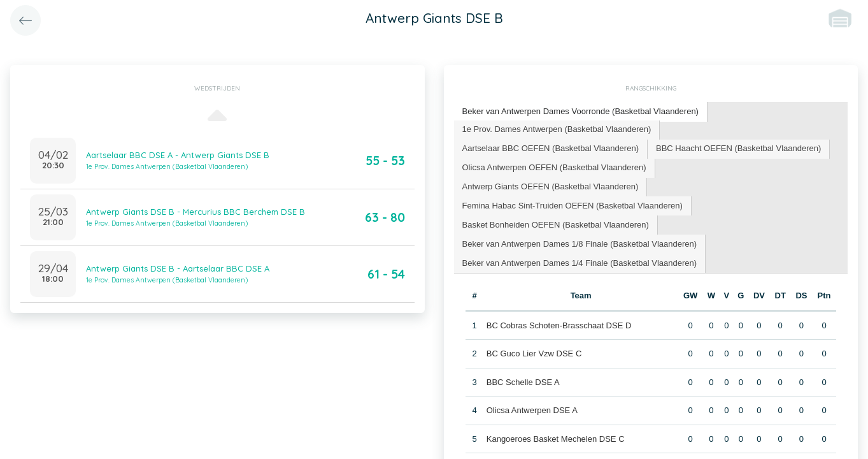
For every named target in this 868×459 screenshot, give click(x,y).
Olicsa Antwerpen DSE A (532, 410)
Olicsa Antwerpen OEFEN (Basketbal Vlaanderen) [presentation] (554, 167)
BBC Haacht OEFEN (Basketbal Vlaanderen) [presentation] (738, 148)
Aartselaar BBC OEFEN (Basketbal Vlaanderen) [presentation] (551, 148)
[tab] (581, 112)
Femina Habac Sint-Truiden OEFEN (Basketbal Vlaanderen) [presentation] (573, 206)
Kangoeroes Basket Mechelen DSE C (556, 439)
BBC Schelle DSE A (523, 382)
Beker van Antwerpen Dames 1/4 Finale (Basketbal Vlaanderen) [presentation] (580, 263)
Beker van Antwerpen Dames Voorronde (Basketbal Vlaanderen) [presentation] (580, 111)
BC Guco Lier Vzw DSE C (534, 353)
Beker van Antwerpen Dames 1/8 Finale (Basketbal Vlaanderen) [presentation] (580, 244)
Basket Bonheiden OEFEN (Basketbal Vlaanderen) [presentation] (556, 225)
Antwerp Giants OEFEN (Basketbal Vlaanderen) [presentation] (551, 186)
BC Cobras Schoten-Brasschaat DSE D (559, 325)
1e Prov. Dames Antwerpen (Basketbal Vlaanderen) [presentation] (557, 129)
